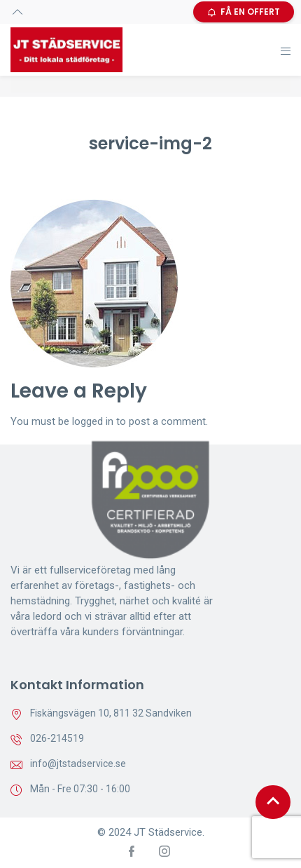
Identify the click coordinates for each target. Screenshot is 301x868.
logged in (93, 421)
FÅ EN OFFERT (244, 12)
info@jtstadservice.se (78, 764)
